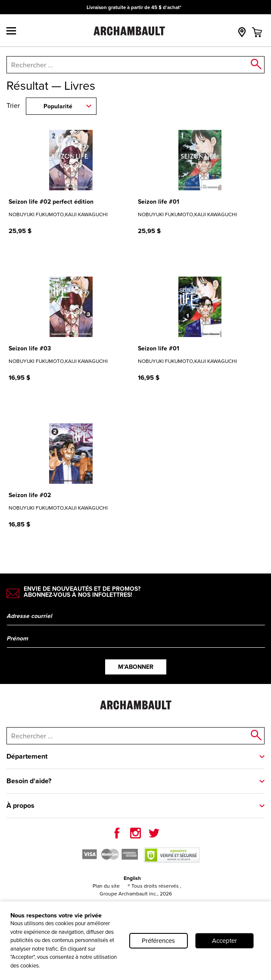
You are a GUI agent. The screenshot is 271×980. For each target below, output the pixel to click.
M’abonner (136, 667)
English (132, 878)
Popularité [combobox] (58, 106)
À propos (20, 805)
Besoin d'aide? (29, 781)
